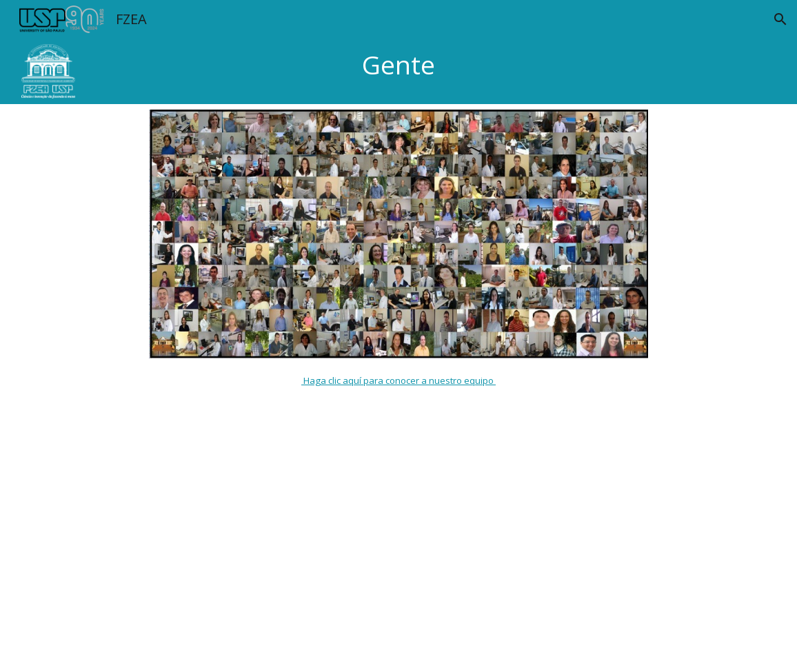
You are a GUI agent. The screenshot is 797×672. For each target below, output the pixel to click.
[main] (398, 65)
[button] (780, 19)
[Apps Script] (398, 534)
